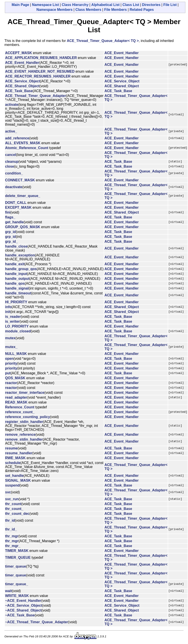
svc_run (12, 499)
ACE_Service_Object (23, 81)
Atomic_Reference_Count (27, 148)
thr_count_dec (17, 514)
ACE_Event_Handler (121, 53)
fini (8, 212)
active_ (11, 131)
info (8, 307)
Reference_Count (20, 407)
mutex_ (11, 347)
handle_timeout (18, 293)
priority (11, 363)
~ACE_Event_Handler (23, 601)
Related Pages (142, 10)
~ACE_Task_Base (20, 615)
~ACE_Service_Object (24, 605)
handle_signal (17, 288)
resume (11, 448)
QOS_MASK (15, 378)
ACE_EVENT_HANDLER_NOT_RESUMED (40, 71)
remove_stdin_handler (24, 439)
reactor (11, 383)
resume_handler (19, 453)
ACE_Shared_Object (22, 86)
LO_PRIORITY (17, 326)
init (8, 312)
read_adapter (16, 397)
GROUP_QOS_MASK (23, 227)
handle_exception (20, 255)
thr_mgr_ (13, 546)
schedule (13, 463)
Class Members (88, 10)
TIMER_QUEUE (18, 558)
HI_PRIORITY (16, 302)
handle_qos (15, 283)
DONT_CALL (16, 203)
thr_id (10, 520)
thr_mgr (12, 536)
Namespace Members (55, 10)
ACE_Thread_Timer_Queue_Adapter (36, 96)
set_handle (14, 476)
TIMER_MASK (17, 551)
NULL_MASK (16, 354)
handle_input (16, 274)
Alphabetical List (105, 5)
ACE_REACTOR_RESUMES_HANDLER (38, 76)
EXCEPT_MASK (18, 207)
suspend (12, 485)
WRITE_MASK (17, 596)
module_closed (18, 331)
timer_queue (16, 566)
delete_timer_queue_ (23, 196)
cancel (11, 155)
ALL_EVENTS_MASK (23, 143)
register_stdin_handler (24, 422)
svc (8, 492)
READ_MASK (16, 402)
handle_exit (15, 264)
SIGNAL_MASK (18, 480)
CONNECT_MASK (20, 180)
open (9, 359)
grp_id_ (11, 241)
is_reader (13, 317)
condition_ (14, 173)
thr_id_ (11, 529)
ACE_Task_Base (19, 91)
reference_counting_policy (28, 417)
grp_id (10, 232)
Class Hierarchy (75, 5)
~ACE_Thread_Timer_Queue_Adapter (37, 622)
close (10, 166)
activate (12, 105)
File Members (115, 10)
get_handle (14, 222)
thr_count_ (14, 509)
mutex (10, 338)
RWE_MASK (15, 458)
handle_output (17, 279)
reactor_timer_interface (25, 393)
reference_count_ (20, 412)
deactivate (14, 187)
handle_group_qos (21, 269)
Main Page (20, 5)
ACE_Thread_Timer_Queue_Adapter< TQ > (103, 41)
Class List (131, 5)
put (8, 373)
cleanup (12, 162)
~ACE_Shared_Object (23, 610)
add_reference (17, 138)
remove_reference (20, 435)
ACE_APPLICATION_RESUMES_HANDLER (41, 58)
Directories (151, 5)
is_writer (12, 321)
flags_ (10, 217)
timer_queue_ (17, 584)
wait (8, 591)
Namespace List (45, 5)
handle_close (16, 246)
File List (170, 5)
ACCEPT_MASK (19, 53)
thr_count (13, 504)
